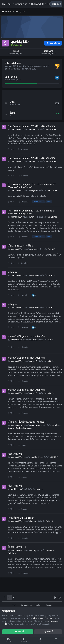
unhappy (12, 272)
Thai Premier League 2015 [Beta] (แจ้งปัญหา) (31, 126)
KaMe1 (33, 129)
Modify (33, 550)
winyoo (33, 190)
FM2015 (51, 249)
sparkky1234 (16, 129)
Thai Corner (51, 129)
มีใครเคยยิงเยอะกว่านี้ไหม (20, 246)
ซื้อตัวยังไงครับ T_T (17, 547)
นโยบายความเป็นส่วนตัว (43, 618)
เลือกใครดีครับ (15, 454)
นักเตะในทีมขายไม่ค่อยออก (21, 518)
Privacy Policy (27, 605)
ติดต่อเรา (39, 605)
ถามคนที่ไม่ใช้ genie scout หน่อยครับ (26, 336)
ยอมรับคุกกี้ (17, 632)
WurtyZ (33, 340)
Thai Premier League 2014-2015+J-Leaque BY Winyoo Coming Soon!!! (32, 186)
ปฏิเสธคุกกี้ (48, 632)
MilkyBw (34, 275)
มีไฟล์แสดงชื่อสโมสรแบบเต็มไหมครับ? (27, 422)
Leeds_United (36, 425)
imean (33, 521)
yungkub (34, 249)
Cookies (49, 605)
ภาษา (15, 605)
